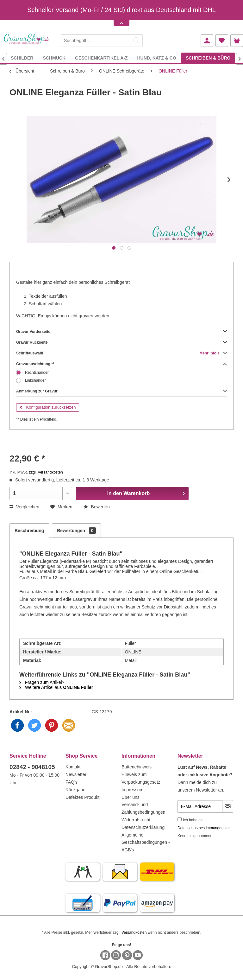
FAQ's (72, 782)
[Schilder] (22, 58)
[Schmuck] (54, 58)
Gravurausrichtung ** (121, 364)
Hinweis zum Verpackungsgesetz (141, 778)
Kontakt (73, 767)
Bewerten (97, 507)
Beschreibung (29, 531)
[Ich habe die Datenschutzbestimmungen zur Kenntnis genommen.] (180, 819)
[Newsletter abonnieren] (228, 806)
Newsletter (76, 774)
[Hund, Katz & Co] (156, 58)
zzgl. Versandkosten (46, 472)
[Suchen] (136, 41)
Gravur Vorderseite (121, 332)
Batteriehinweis (137, 767)
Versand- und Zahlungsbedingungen (143, 808)
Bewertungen (76, 531)
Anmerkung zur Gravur (121, 391)
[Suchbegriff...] (102, 41)
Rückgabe (75, 790)
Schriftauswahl (121, 353)
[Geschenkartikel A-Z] (101, 58)
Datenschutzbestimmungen (200, 828)
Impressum (132, 790)
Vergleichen (24, 507)
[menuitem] (102, 39)
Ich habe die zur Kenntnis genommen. (204, 828)
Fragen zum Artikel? (42, 682)
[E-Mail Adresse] (200, 806)
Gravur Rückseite (121, 342)
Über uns (131, 797)
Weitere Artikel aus (56, 687)
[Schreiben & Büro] (208, 58)
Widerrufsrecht (136, 820)
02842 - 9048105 (32, 767)
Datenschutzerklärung (143, 827)
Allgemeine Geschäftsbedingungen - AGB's (146, 843)
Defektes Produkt (82, 797)
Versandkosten (134, 932)
